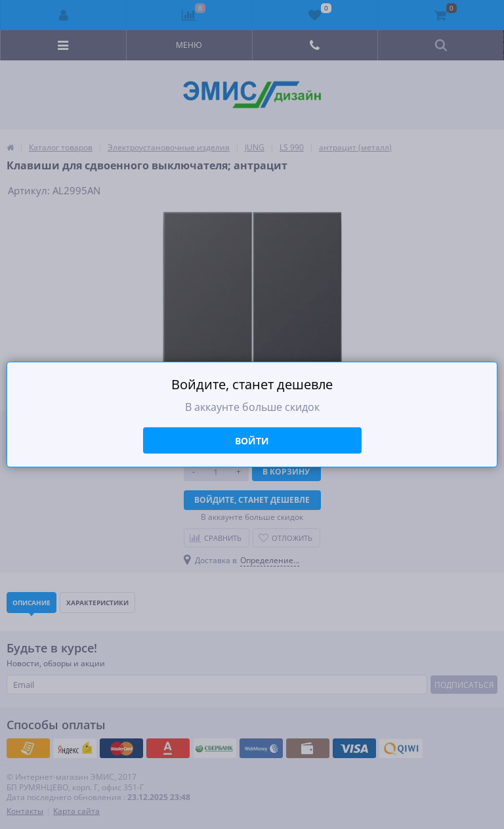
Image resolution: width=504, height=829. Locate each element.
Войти (252, 441)
